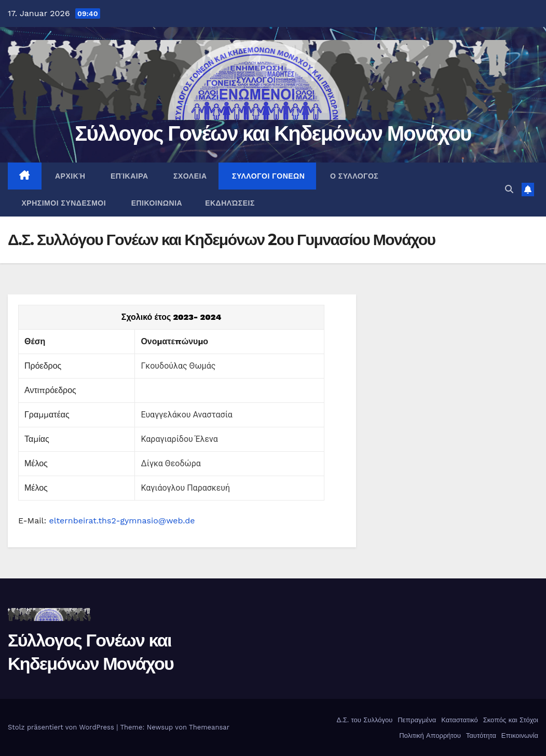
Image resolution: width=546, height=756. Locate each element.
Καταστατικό (459, 720)
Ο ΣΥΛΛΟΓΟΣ (353, 176)
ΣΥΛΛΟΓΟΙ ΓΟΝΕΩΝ (268, 176)
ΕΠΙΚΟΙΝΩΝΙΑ (155, 203)
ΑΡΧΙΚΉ (69, 176)
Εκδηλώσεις (230, 203)
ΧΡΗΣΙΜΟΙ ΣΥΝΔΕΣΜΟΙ (63, 203)
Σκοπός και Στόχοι (509, 720)
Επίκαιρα (128, 176)
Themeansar (209, 727)
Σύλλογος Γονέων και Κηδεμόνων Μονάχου (273, 133)
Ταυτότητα (480, 735)
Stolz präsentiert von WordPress (62, 727)
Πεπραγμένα (416, 720)
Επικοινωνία (518, 735)
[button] (509, 189)
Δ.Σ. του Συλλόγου (363, 720)
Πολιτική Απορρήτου (429, 735)
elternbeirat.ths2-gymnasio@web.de (122, 521)
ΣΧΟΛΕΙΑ (189, 176)
